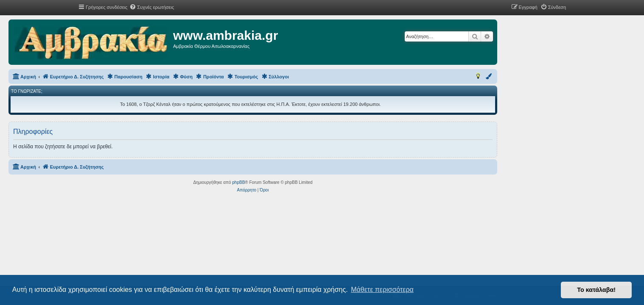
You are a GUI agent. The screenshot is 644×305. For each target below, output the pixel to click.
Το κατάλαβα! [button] (596, 290)
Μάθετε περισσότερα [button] (382, 290)
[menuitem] (152, 7)
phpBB (308, 182)
